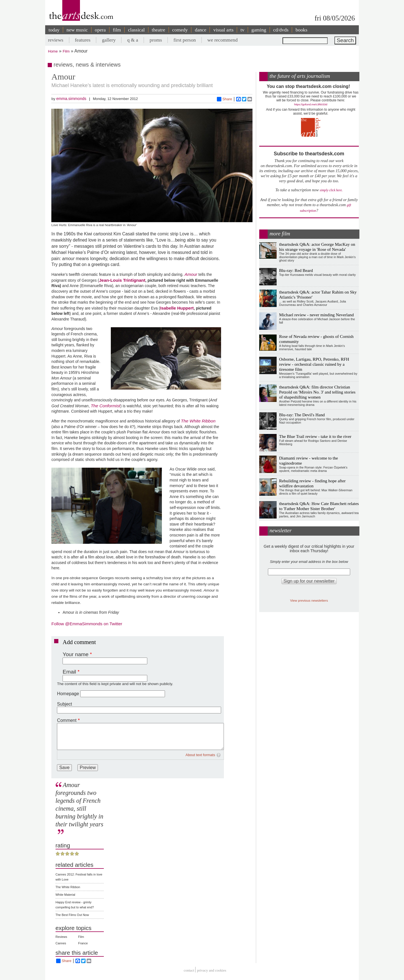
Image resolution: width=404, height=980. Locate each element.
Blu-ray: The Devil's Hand (302, 415)
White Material (65, 895)
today (54, 30)
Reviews (61, 937)
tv (242, 30)
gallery (109, 40)
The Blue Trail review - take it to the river (315, 436)
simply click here (331, 190)
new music (77, 30)
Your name (75, 654)
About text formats (200, 755)
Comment (67, 720)
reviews (56, 40)
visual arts (223, 30)
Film (66, 51)
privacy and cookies (212, 970)
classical (136, 30)
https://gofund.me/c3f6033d (311, 104)
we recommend (222, 40)
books (301, 30)
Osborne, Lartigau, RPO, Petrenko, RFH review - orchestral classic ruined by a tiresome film (314, 364)
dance (200, 30)
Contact (189, 970)
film (117, 30)
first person (185, 40)
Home (53, 51)
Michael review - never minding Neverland (316, 315)
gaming (259, 30)
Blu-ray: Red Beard (296, 270)
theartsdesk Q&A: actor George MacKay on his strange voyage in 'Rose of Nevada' (317, 247)
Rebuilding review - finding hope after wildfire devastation (312, 483)
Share (225, 99)
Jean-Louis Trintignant (122, 280)
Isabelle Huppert (177, 308)
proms (156, 40)
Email (69, 672)
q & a (133, 40)
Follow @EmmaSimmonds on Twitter (87, 624)
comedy (180, 30)
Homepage (68, 694)
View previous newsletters (309, 600)
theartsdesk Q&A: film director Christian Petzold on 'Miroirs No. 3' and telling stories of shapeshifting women (317, 392)
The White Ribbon (68, 887)
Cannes (61, 943)
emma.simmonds (71, 99)
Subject (64, 704)
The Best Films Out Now (72, 915)
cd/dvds (281, 30)
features (83, 40)
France (83, 943)
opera (100, 30)
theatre (159, 30)
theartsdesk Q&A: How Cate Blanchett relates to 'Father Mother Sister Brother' (319, 506)
